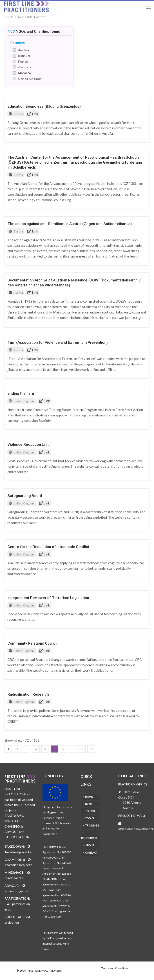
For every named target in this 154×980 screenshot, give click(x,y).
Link (33, 114)
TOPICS (90, 811)
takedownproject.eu (19, 852)
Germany (25, 67)
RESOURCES (89, 838)
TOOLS (90, 818)
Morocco (25, 73)
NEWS (89, 804)
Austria (23, 50)
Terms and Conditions (115, 968)
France (23, 62)
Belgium (24, 56)
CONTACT (91, 853)
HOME (89, 797)
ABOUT (90, 845)
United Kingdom (30, 79)
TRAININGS (92, 826)
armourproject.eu (17, 891)
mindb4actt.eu (15, 878)
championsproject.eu (20, 865)
